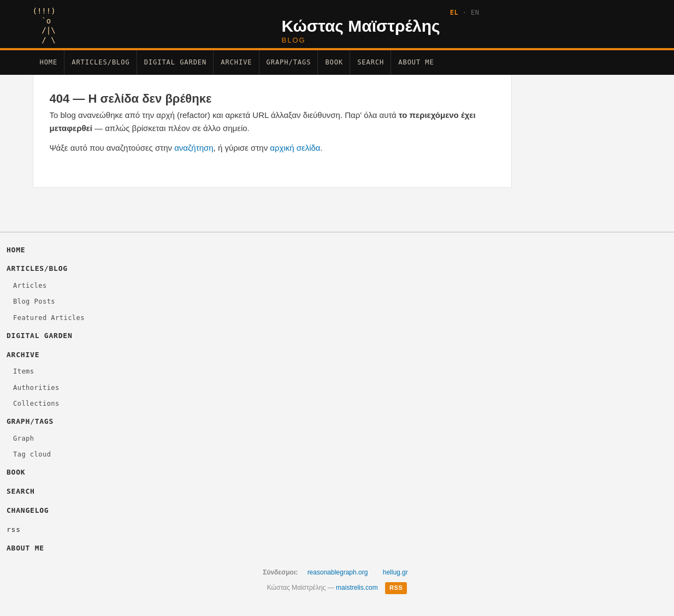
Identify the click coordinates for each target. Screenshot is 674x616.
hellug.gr (395, 572)
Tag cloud (32, 454)
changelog (28, 510)
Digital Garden (176, 62)
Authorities (36, 388)
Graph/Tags (289, 62)
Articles (30, 286)
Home (49, 62)
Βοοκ (334, 62)
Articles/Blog (100, 62)
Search (371, 62)
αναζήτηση (194, 148)
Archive (236, 62)
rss (14, 529)
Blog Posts (34, 301)
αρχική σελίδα (295, 148)
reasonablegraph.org (338, 572)
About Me (416, 62)
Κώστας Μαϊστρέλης (361, 26)
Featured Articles (49, 318)
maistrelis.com (357, 588)
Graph (24, 439)
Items (24, 371)
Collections (36, 404)
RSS (396, 588)
